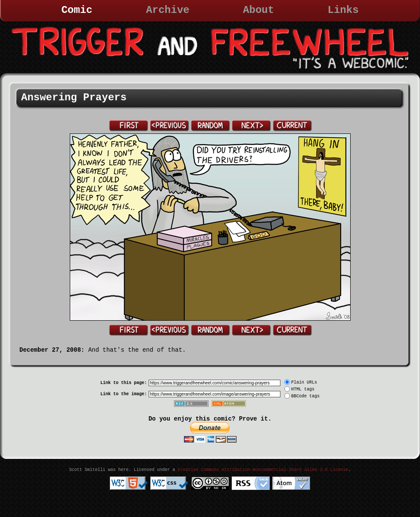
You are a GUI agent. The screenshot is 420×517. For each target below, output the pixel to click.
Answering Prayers (74, 98)
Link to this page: (124, 383)
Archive (168, 10)
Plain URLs (304, 382)
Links (343, 10)
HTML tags (303, 389)
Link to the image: (124, 394)
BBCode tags (305, 396)
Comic (77, 10)
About (258, 10)
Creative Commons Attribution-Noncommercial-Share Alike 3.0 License (263, 470)
